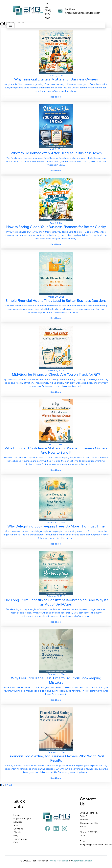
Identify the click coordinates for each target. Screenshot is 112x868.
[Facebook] (48, 829)
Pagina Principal (22, 819)
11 (6, 785)
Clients (17, 832)
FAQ (16, 842)
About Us (19, 825)
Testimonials (21, 839)
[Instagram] (65, 829)
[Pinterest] (56, 829)
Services (18, 822)
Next (10, 785)
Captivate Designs (82, 861)
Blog (16, 836)
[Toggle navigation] (11, 25)
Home (17, 815)
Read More (56, 97)
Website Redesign (60, 861)
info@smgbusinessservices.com (83, 13)
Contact (18, 829)
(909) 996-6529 (48, 14)
